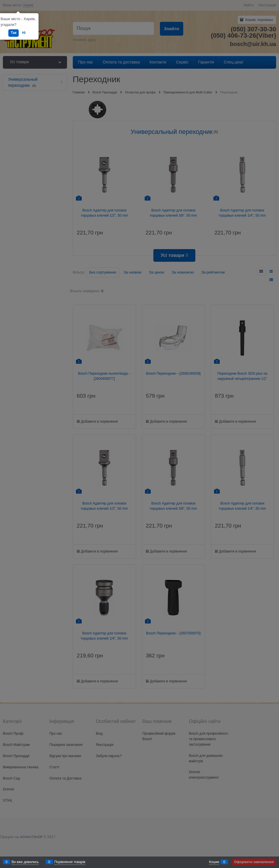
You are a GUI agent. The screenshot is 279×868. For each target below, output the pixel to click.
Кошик (214, 862)
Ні (24, 33)
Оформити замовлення (254, 862)
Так (14, 33)
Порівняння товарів (70, 862)
